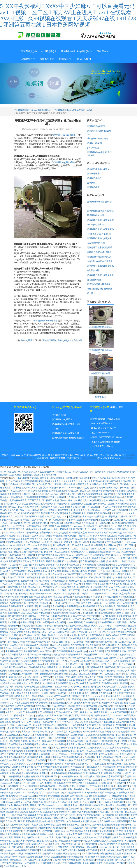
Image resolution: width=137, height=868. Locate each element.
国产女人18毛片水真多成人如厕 (31, 529)
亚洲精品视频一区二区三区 (27, 584)
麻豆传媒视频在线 (101, 555)
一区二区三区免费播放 (111, 507)
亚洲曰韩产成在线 (104, 690)
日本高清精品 (122, 786)
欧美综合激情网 (11, 568)
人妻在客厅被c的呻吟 (48, 786)
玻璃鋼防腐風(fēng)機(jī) (98, 169)
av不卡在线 (114, 552)
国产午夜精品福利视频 (83, 690)
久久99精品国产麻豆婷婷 (37, 613)
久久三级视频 (28, 555)
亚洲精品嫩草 (90, 844)
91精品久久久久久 (79, 552)
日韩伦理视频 (98, 744)
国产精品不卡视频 (50, 500)
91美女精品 (15, 773)
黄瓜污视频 (50, 664)
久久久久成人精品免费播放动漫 (100, 735)
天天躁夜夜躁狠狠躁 (28, 481)
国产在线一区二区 (35, 783)
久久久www (44, 844)
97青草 (101, 674)
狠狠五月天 (24, 699)
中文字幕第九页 (101, 584)
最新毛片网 (130, 536)
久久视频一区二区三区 (68, 590)
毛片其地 (47, 545)
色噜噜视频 (122, 510)
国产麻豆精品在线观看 (113, 841)
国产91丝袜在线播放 (17, 616)
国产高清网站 (130, 568)
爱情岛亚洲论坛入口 (96, 639)
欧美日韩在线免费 (97, 539)
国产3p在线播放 (58, 738)
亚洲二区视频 (66, 629)
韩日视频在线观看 (33, 854)
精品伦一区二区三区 (48, 549)
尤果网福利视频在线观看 (27, 558)
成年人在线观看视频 (54, 857)
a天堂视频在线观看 (120, 780)
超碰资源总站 (88, 699)
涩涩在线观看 (16, 497)
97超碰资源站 (98, 805)
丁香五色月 (84, 549)
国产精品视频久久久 (121, 789)
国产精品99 (125, 484)
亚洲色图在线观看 (112, 773)
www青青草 (118, 613)
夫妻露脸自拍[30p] (114, 674)
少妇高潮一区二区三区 (73, 619)
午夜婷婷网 (5, 661)
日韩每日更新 (86, 661)
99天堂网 (10, 728)
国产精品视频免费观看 (124, 494)
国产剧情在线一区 (90, 523)
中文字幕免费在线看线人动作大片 (51, 555)
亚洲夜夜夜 (56, 722)
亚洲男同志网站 (15, 671)
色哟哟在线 (15, 603)
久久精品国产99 (70, 574)
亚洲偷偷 (63, 671)
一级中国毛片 (81, 578)
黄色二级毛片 (65, 642)
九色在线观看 (127, 751)
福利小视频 (9, 504)
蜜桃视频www (117, 497)
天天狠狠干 (13, 626)
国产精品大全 (79, 799)
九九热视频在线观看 (74, 793)
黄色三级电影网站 (119, 680)
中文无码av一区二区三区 (78, 687)
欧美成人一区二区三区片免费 (82, 674)
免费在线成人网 (56, 793)
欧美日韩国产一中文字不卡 (36, 738)
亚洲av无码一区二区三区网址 (21, 629)
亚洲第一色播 (119, 847)
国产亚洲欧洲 (74, 699)
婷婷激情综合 (96, 863)
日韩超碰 (88, 555)
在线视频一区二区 (96, 571)
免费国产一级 (33, 838)
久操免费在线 (127, 844)
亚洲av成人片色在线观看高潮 (37, 645)
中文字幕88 (121, 648)
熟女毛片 (110, 805)
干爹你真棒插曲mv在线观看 (51, 764)
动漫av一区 (103, 603)
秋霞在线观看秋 (21, 805)
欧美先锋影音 (109, 606)
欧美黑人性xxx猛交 (47, 719)
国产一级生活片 (81, 712)
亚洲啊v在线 (20, 838)
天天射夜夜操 (95, 632)
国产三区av (120, 860)
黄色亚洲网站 (57, 613)
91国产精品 (24, 520)
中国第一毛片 (27, 622)
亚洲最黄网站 (127, 587)
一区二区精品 (6, 658)
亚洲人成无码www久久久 (22, 789)
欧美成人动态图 (111, 728)
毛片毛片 (49, 841)
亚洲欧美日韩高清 (9, 549)
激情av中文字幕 (116, 658)
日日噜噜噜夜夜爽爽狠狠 (35, 497)
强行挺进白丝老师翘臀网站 (18, 484)
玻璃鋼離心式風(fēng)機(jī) (46, 321)
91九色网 (62, 789)
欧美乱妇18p (6, 545)
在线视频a (60, 680)
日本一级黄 (84, 664)
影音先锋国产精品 (25, 754)
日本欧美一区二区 (114, 744)
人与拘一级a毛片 (55, 834)
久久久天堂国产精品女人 (35, 632)
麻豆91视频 (23, 478)
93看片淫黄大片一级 (15, 642)
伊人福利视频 (71, 606)
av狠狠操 (68, 844)
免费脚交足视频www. (43, 690)
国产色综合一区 (89, 603)
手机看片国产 (19, 760)
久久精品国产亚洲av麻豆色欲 (14, 667)
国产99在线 (44, 606)
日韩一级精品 (32, 510)
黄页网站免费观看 (70, 818)
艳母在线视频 (32, 533)
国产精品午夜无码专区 (101, 687)
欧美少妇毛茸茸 (67, 815)
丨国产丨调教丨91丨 (40, 520)
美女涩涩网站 (58, 709)
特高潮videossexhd (48, 558)
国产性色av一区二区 (31, 635)
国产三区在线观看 (62, 696)
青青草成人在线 (35, 815)
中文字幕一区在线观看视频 (29, 526)
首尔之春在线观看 (73, 809)
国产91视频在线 (19, 815)
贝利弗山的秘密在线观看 (58, 616)
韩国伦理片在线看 (103, 642)
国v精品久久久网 (8, 590)
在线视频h (120, 725)
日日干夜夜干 (25, 536)
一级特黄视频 (68, 484)
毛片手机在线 (116, 584)
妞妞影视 (108, 494)
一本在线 (100, 600)
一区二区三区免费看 (86, 610)
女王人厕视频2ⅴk (37, 683)
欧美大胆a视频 (104, 831)
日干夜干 (78, 844)
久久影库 (24, 568)
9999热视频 (110, 793)
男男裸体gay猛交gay (78, 651)
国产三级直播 (93, 799)
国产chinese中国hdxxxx (59, 754)
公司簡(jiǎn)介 (49, 51)
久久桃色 (16, 488)
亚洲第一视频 (48, 693)
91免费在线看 (57, 520)
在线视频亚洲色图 (51, 818)
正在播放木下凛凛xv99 (77, 741)
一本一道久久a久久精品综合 (105, 629)
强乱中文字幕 (86, 536)
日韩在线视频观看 (9, 722)
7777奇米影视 (23, 539)
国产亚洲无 (81, 529)
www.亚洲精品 (75, 555)
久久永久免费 (70, 834)
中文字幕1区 (68, 722)
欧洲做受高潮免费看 (115, 802)
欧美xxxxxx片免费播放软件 (113, 799)
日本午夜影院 (39, 565)
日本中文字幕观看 (59, 639)
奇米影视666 (13, 622)
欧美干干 (79, 545)
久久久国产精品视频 (118, 712)
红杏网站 (10, 558)
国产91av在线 (48, 805)
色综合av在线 (16, 632)
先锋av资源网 (37, 777)
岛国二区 (117, 642)
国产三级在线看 (109, 645)
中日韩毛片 (114, 590)
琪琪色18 (40, 494)
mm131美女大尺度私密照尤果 (61, 529)
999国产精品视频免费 (44, 661)
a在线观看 (120, 805)
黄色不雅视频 (51, 671)
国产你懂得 (37, 818)
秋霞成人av (83, 500)
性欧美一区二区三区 (68, 549)
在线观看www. (110, 545)
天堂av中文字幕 (78, 616)
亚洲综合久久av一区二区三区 (85, 780)
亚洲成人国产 (80, 703)
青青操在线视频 (64, 799)
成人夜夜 (95, 507)
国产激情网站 (26, 626)
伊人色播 (53, 507)
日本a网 (50, 578)
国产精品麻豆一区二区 (63, 545)
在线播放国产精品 (72, 523)
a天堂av (72, 786)
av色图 (93, 500)
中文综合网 (95, 786)
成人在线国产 (112, 655)
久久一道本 (31, 696)
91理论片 (109, 626)
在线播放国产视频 (30, 773)
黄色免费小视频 (17, 510)
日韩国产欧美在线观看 (18, 748)
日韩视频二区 (114, 478)
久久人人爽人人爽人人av (81, 838)
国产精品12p (109, 578)
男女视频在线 (56, 523)
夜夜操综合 (81, 680)
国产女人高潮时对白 (25, 706)
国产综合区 (19, 696)
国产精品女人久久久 (81, 558)
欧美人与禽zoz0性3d (22, 648)
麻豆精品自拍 (53, 850)
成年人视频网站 (108, 671)
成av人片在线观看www (39, 571)
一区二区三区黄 (100, 574)
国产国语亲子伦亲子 (23, 677)
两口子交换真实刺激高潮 (96, 857)
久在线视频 (88, 757)
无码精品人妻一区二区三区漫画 (80, 491)
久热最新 (71, 680)
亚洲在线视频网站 (29, 581)
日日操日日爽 (78, 696)
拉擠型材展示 (47, 59)
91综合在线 (130, 841)
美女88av (94, 821)
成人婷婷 (26, 488)
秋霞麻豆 (25, 809)
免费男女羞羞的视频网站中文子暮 (63, 751)
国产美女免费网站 (48, 510)
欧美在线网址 (77, 754)
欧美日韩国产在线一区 (79, 507)
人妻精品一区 (31, 606)
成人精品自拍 (116, 857)
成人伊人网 (50, 732)
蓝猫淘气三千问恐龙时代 (40, 860)
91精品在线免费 (65, 510)
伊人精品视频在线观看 (58, 796)
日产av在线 (35, 748)
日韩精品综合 (109, 597)
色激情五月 (95, 683)
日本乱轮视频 (115, 574)
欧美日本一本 (102, 709)
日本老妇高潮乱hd (71, 561)
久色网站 (132, 741)
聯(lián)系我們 (83, 59)
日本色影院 (29, 847)
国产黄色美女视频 (40, 491)
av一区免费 (74, 725)
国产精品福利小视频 (29, 674)
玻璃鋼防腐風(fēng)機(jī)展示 (76, 51)
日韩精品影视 (103, 497)
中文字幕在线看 (15, 709)
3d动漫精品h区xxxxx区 (94, 655)
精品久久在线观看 (36, 799)
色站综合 (14, 780)
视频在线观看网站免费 (75, 513)
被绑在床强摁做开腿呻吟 (26, 850)
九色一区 (32, 719)
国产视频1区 (130, 850)
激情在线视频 (59, 703)
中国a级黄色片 (96, 542)
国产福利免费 (91, 754)
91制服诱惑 (17, 751)
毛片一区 (4, 741)
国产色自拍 (11, 594)
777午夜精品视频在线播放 (18, 777)
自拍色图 (96, 725)
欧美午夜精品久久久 (69, 777)
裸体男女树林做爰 (67, 812)
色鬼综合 (125, 732)
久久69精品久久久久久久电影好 (26, 693)
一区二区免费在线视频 (108, 818)
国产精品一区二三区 (28, 549)
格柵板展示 (65, 59)
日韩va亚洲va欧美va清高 (26, 844)
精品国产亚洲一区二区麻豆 (97, 828)
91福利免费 (91, 648)
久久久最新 (36, 545)
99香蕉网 (98, 545)
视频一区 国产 (52, 777)
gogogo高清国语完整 (98, 552)
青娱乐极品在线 (44, 831)
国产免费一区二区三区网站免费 (59, 539)
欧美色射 (125, 478)
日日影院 (32, 786)
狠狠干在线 (48, 526)
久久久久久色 (80, 510)
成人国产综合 (105, 693)
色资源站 (107, 809)
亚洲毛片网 (56, 757)
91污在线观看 (119, 706)
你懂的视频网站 (39, 834)
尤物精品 (40, 629)
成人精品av (72, 497)
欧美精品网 (100, 561)
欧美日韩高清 (6, 696)
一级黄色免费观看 (58, 773)
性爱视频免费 (24, 818)
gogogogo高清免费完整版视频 (54, 674)
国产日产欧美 (16, 523)
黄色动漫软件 (41, 735)
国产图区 (67, 597)
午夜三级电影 (92, 850)
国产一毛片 (61, 661)
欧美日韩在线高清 (82, 629)
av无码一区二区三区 (15, 578)
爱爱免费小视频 (33, 821)
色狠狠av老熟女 (127, 655)
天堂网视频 (74, 517)
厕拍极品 (78, 622)
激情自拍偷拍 (83, 587)
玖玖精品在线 (105, 613)
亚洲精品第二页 (110, 481)
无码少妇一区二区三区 (104, 504)
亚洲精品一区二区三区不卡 (52, 687)
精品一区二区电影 (86, 748)
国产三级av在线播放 (114, 542)
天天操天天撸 (109, 767)
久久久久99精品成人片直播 (16, 655)
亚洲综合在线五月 (79, 632)
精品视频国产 (105, 706)
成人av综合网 (45, 581)
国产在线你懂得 (56, 513)
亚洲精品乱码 (66, 728)
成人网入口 (72, 744)
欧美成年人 (74, 671)
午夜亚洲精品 (30, 751)
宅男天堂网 (44, 481)
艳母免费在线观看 (66, 847)
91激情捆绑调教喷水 (72, 757)
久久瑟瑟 (71, 738)
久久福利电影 (14, 494)
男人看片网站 (10, 597)
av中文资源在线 (19, 571)
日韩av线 (102, 844)
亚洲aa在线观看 (99, 478)
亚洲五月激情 (25, 561)
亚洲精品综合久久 (72, 854)
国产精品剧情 (85, 488)
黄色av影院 (34, 504)
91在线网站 (129, 693)
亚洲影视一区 (19, 783)
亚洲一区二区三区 (84, 738)
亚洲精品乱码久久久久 (16, 587)
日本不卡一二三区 (73, 520)
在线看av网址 (70, 494)
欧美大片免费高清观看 (104, 770)
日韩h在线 (60, 693)
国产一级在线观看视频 (93, 732)
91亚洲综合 (118, 520)
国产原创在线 (115, 603)
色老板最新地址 (119, 825)
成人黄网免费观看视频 (30, 780)
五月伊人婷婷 (126, 754)
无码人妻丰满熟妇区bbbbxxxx (69, 526)
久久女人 (30, 716)
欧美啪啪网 (23, 597)
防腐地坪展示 (28, 59)
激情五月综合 (48, 699)
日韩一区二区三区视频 (91, 751)
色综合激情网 (109, 632)
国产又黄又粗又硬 (24, 728)
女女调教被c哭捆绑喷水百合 (86, 568)
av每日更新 (128, 603)
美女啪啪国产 (112, 561)
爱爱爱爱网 (104, 581)
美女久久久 (62, 517)
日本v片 (100, 802)
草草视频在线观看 (39, 507)
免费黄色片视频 (7, 539)
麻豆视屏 (4, 497)
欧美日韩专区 (84, 834)
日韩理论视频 (123, 606)
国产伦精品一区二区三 (117, 764)
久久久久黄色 (35, 812)
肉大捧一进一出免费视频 (92, 517)
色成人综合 (47, 821)
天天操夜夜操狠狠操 (64, 578)
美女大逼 (36, 741)
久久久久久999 (64, 783)
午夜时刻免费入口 (111, 751)
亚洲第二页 (35, 805)
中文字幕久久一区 (21, 545)
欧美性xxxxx (88, 594)
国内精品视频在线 (63, 690)
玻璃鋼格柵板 (93, 187)
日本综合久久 (115, 619)
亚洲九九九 (100, 764)
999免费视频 (100, 738)
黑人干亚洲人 (75, 594)
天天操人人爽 (123, 671)
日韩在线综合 (25, 565)
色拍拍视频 (35, 699)
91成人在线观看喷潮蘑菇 (54, 741)
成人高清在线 (21, 504)
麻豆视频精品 (63, 735)
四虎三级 (124, 683)
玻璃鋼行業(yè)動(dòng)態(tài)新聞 (68, 438)
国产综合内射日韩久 (63, 712)
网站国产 (28, 671)
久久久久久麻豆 (96, 651)
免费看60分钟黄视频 (74, 857)
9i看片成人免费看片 (92, 841)
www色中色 (114, 587)
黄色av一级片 (25, 722)
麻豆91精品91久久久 (44, 744)
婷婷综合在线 (16, 664)
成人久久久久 (98, 626)
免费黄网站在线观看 (126, 632)
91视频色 (46, 655)
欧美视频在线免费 (98, 484)
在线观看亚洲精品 (40, 523)
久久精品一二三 (95, 529)
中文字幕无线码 (31, 651)
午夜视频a (5, 693)
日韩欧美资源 (41, 513)
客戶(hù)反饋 (93, 148)
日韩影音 (104, 523)
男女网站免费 (35, 725)
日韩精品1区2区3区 (23, 690)
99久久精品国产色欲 (53, 626)
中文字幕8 (105, 780)
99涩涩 (127, 716)
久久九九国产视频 (115, 536)
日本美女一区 (94, 703)
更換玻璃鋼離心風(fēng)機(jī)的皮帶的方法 (62, 340)
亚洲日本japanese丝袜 (116, 571)
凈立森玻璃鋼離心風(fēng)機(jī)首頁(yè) (32, 110)
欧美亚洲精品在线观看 (114, 863)
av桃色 (85, 542)
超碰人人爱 (73, 661)
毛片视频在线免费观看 (123, 834)
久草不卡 (16, 635)
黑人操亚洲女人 (35, 610)
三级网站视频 (115, 533)
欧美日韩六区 (41, 754)
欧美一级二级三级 (30, 603)
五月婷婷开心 (104, 796)
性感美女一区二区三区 (101, 664)
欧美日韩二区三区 (18, 860)
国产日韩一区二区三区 (14, 821)
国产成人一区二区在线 (18, 507)
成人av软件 (92, 847)
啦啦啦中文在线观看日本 (59, 683)
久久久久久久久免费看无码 (108, 748)
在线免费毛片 (112, 488)
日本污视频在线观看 (86, 860)
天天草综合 (113, 484)
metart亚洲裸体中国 (52, 574)
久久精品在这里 (17, 716)
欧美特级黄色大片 (66, 610)
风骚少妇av (101, 699)
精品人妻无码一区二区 (98, 680)
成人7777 (89, 764)
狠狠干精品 (40, 578)
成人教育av (60, 744)
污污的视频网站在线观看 (109, 622)
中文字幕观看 (101, 533)
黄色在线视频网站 (125, 767)
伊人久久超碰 (68, 648)
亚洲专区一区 (95, 578)
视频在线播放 (24, 590)
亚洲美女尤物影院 (9, 744)
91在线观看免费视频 (126, 719)
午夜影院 (53, 642)
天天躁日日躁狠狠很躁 (53, 809)
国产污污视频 (10, 818)
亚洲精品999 (72, 664)
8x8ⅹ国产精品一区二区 (83, 658)
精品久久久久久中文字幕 (12, 517)
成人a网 (7, 738)
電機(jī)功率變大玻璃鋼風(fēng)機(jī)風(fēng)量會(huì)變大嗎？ (100, 289)
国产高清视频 (87, 561)
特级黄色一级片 (42, 757)
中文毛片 (111, 639)
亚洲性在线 (118, 831)
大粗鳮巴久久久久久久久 (123, 513)
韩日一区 (109, 812)
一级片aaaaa (130, 542)
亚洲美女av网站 (41, 642)
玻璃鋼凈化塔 (93, 174)
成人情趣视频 (6, 690)
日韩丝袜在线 (102, 658)
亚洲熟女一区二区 (23, 802)
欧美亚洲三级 (84, 626)
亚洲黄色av (102, 500)
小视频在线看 (105, 783)
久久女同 (13, 565)
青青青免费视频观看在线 (98, 513)
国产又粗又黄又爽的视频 (93, 635)
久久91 (70, 703)
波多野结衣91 (77, 677)
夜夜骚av (8, 648)
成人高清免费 (81, 539)
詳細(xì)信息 (117, 407)
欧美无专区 (126, 558)
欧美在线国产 (46, 533)
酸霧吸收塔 (100, 397)
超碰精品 (66, 571)
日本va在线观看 (57, 478)
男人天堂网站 (81, 722)
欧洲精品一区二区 (77, 581)
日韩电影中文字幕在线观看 (109, 777)
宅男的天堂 (52, 667)
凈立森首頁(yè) (29, 51)
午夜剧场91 (53, 488)
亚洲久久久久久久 (93, 767)
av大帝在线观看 (11, 834)
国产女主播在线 (57, 491)
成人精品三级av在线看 (38, 587)
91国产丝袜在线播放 (74, 764)
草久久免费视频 (26, 744)
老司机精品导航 (13, 828)
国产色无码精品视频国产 (96, 619)
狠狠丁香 (46, 748)
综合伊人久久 (121, 757)
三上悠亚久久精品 (75, 693)
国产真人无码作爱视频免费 (97, 825)
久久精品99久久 (65, 802)
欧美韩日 (100, 812)
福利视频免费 (129, 507)
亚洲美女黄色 (6, 805)
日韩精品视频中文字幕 (22, 767)
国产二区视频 (54, 484)
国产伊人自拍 (64, 558)
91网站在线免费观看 (94, 793)
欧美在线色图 (21, 812)
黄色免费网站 (104, 789)
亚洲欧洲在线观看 (94, 773)
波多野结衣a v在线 (61, 677)
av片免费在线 (36, 825)
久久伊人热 (75, 635)
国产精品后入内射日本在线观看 (85, 645)
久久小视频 (13, 674)
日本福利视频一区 (89, 613)
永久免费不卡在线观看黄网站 (113, 821)
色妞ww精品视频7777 (116, 635)
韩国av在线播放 (51, 815)
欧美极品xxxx (128, 748)
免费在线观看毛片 (120, 796)
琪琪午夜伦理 (18, 857)
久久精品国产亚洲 (106, 648)
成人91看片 (78, 667)
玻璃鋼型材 (92, 183)
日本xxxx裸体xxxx (68, 500)
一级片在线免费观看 (51, 780)
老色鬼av (42, 751)
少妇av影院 (17, 847)
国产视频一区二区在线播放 (46, 728)
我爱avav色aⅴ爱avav (33, 664)
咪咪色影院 (62, 725)
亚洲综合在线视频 (105, 860)
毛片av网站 (31, 712)
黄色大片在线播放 (76, 789)
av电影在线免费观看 (117, 699)
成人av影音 (116, 555)
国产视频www (129, 777)
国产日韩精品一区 (54, 494)
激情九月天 (112, 526)
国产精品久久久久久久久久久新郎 (107, 716)
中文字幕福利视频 (102, 838)
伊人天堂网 (56, 571)
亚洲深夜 (13, 639)
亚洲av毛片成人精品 (92, 809)
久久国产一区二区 (9, 520)
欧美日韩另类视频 (110, 703)
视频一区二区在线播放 (29, 863)
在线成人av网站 (73, 709)
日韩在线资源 (46, 658)
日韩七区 (57, 860)
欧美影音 (80, 648)
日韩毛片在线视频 (57, 497)
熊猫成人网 (123, 526)
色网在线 (4, 780)
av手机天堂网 (82, 484)
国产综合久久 (123, 667)
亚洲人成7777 (52, 629)
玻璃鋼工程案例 (94, 143)
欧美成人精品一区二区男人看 (102, 510)
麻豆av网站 (121, 722)
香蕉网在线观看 (54, 561)
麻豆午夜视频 (85, 574)
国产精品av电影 (40, 484)
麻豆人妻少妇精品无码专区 (20, 513)
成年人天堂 (86, 725)
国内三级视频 (61, 651)
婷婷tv (91, 533)
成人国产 (63, 786)
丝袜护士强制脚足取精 (66, 805)
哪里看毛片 (62, 732)
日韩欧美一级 (119, 690)
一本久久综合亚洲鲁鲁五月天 (94, 590)
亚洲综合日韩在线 (16, 613)
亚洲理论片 (67, 568)
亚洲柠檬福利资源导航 (32, 552)
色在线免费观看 (29, 828)
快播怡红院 (50, 783)
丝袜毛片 (111, 719)
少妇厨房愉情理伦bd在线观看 (51, 828)
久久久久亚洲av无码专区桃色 (55, 838)
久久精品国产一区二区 (95, 526)
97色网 (27, 523)
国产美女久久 (20, 658)
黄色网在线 (26, 619)
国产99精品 (130, 658)
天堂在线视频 (75, 732)
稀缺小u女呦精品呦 (19, 725)
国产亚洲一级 (50, 610)
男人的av (4, 510)
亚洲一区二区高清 (33, 574)
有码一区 (130, 860)
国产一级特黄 (91, 693)
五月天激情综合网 (93, 481)
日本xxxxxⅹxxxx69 (68, 488)
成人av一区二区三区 (96, 719)
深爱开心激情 (120, 741)
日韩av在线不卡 (68, 748)
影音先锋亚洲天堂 (72, 542)
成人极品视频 (65, 667)
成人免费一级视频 (49, 584)
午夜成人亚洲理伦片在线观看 (111, 677)
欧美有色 (56, 655)
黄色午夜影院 (70, 626)
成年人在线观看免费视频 (17, 825)
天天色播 (50, 565)
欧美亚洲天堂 (113, 844)
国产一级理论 (76, 796)
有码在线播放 (27, 757)
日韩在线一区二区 (27, 796)
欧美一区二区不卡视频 (85, 802)
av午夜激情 (120, 491)
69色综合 (89, 642)
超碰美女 (40, 716)
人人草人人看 (16, 645)
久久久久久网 (108, 786)
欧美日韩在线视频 (125, 597)
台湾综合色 (122, 639)
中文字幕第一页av (62, 658)
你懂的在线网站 (72, 613)
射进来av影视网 (90, 520)
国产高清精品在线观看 (116, 600)
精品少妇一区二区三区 (121, 760)
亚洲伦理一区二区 (43, 600)
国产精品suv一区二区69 (46, 789)
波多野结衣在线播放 (37, 760)
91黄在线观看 (63, 504)
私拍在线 (57, 597)
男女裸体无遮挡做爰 (39, 478)
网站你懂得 (129, 523)
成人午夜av (97, 728)
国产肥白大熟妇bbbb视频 (12, 854)
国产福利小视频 (79, 571)
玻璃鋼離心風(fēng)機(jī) (63, 135)
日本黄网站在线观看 (34, 517)
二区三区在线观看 (61, 645)
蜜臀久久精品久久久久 (124, 687)
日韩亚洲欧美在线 (90, 854)
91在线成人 (98, 661)
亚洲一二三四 (61, 594)
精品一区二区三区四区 (124, 664)
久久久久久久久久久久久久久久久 (67, 481)
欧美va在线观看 (68, 587)
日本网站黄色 (16, 687)
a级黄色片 (126, 590)
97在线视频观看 (60, 581)
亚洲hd (42, 850)
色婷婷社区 (60, 841)
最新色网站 (39, 732)
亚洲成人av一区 (7, 526)
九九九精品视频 (50, 812)
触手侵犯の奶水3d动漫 (87, 706)
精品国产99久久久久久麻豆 (85, 783)
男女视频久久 (56, 542)
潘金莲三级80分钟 (87, 497)
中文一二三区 (20, 793)
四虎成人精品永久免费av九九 (106, 558)
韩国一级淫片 (14, 552)
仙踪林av (70, 478)
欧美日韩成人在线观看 (81, 504)
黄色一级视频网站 (9, 796)
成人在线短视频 (26, 600)
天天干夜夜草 (39, 561)
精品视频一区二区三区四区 (57, 552)
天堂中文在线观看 (41, 639)
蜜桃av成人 (45, 603)
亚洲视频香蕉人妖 (40, 619)
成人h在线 (94, 741)
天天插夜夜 (56, 619)
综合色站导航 (77, 735)
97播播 (119, 578)
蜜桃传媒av (22, 683)
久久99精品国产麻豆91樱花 (102, 722)
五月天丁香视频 (42, 767)
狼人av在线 (39, 671)
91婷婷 (70, 622)
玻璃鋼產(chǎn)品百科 (62, 419)
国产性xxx (52, 847)
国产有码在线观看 (112, 529)
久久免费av (5, 751)
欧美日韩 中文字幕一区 (112, 568)
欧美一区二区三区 (101, 760)
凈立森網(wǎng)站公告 (97, 139)
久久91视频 (131, 802)
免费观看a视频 (103, 565)
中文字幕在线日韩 (38, 568)
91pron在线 (9, 850)
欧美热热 (44, 773)
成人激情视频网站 (105, 491)
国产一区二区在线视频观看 (118, 661)
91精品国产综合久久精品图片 (121, 738)
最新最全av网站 (42, 622)
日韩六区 (131, 690)
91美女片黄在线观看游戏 (88, 815)
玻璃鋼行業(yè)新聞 (96, 126)
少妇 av (52, 632)
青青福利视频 (20, 610)
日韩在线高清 (108, 725)
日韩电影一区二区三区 (18, 770)
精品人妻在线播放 (86, 812)
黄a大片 (52, 735)
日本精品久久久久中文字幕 (119, 696)
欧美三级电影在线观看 (72, 655)
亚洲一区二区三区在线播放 (60, 760)
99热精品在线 (49, 725)
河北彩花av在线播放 (15, 542)
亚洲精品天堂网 (79, 533)
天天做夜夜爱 (6, 844)
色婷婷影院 (92, 581)
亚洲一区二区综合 (127, 545)
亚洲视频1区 (83, 786)
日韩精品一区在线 (36, 616)
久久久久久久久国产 (15, 712)
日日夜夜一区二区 (104, 594)
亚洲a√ (126, 857)
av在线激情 (33, 658)
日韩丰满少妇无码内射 (41, 703)
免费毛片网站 (68, 860)
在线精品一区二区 (77, 719)
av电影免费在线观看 (17, 500)
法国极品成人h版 (16, 574)
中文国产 (25, 680)
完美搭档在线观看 (34, 857)
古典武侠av (27, 732)
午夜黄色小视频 (58, 622)
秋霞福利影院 (106, 741)
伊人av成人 (5, 571)
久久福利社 (41, 847)
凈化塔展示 (103, 51)
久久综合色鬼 (119, 783)
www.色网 (126, 552)
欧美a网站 (8, 677)
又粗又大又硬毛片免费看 (72, 850)
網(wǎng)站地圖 (89, 458)
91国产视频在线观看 (94, 667)
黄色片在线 (35, 770)
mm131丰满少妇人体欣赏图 (79, 770)
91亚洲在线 (5, 635)
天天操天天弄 (77, 767)
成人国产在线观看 (80, 683)
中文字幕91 (121, 735)
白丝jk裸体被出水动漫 (78, 863)
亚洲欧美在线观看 (99, 587)
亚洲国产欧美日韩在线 (63, 831)
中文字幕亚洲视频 (98, 712)
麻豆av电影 (23, 594)
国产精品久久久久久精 (86, 831)
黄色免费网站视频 (76, 773)
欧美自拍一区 (57, 844)
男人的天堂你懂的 (62, 533)
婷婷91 (125, 622)
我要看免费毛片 (39, 488)
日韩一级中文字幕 (18, 719)
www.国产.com (47, 651)
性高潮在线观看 (48, 504)
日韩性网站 (35, 680)
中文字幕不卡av (82, 716)
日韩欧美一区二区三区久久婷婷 (15, 491)
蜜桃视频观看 (105, 520)
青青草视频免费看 (125, 793)
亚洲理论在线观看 (40, 722)
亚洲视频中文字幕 (110, 683)
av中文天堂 (50, 517)
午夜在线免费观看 (80, 821)
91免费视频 (17, 738)
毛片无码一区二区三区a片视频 (66, 603)
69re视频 (89, 545)
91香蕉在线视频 (21, 703)
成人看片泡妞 (121, 815)
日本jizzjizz (113, 754)
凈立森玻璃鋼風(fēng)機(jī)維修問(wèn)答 (73, 110)
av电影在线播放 (80, 597)
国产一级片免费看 (32, 709)
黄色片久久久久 (45, 696)
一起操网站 (121, 770)
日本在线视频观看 (77, 639)
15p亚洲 (29, 578)
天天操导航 (118, 693)
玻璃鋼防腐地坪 (94, 178)
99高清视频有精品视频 (110, 854)
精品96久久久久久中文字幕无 (66, 600)
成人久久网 (90, 677)
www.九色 (62, 507)
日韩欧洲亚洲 (89, 565)
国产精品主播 (54, 568)
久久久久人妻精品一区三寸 (69, 565)
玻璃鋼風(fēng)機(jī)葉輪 (64, 162)
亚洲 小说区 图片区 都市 (41, 597)
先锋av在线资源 (31, 687)
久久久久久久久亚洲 (95, 696)
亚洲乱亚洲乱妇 (83, 478)
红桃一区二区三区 (127, 517)
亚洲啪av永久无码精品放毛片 (47, 648)
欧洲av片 (60, 664)
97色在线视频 (29, 831)
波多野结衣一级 (74, 841)
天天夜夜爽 (125, 728)
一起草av (66, 780)
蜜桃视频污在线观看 (60, 767)
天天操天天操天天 (83, 760)
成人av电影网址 (110, 549)
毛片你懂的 (62, 719)
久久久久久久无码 (75, 828)
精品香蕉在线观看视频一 (54, 770)
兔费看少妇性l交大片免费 (111, 850)
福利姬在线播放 (116, 500)
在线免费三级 (13, 735)
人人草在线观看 (33, 542)
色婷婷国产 (61, 699)
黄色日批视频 (88, 709)
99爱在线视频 (90, 796)
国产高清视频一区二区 (70, 584)
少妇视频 (46, 709)
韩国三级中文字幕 (43, 677)
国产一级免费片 (87, 777)
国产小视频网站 (45, 712)
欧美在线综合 (10, 683)
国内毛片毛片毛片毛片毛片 (44, 590)
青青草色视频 (57, 606)
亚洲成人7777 (27, 735)
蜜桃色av (103, 754)
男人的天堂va (99, 536)
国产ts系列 (41, 796)
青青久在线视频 (124, 616)
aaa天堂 (45, 542)
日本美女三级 (28, 494)
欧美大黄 (127, 578)
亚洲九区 (56, 748)
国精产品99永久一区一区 (41, 594)
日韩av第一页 (105, 847)
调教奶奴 (38, 626)
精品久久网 (15, 732)
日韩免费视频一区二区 (16, 786)
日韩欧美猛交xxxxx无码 (15, 866)
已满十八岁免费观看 (104, 757)
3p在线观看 (15, 555)
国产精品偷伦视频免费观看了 (64, 536)
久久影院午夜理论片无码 (90, 606)
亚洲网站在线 (62, 632)
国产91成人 (96, 549)
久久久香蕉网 (25, 639)
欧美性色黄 (92, 616)
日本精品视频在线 (37, 667)
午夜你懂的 (87, 584)
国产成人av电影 (120, 809)
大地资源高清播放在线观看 (90, 494)
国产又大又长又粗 (83, 728)
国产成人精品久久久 (37, 793)
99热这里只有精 (112, 732)
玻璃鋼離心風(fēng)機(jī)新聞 (65, 433)
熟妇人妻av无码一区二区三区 (30, 841)
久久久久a (51, 799)
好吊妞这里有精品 (116, 539)
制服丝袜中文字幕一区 (14, 533)
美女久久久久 (36, 539)
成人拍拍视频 (111, 517)
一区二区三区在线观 (102, 834)
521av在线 (55, 587)
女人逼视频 (25, 834)
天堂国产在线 (88, 600)
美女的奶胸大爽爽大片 (20, 741)
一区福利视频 (84, 805)
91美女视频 (35, 809)
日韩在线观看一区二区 (73, 825)
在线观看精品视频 (52, 825)
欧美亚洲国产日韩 (88, 818)
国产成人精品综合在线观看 (62, 706)
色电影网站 (9, 706)
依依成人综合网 (119, 828)
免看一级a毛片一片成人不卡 (55, 635)
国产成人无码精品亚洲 (23, 661)
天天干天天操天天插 (120, 581)
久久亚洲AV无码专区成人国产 (59, 716)
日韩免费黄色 (90, 622)
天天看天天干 (34, 500)
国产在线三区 (42, 706)
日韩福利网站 (122, 504)
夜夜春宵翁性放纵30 (90, 671)
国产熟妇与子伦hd (41, 536)
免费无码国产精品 (62, 821)
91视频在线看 (116, 523)
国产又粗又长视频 (107, 616)
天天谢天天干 (99, 488)
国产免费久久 (48, 680)
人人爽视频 (78, 642)
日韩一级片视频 (128, 488)
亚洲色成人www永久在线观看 (110, 610)
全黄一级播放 (95, 597)
